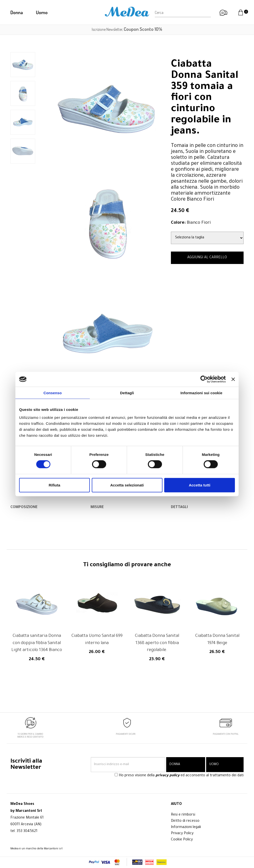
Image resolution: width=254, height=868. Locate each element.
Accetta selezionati (127, 485)
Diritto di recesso (185, 821)
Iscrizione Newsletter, (127, 29)
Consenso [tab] (52, 393)
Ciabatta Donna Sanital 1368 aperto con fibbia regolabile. (157, 643)
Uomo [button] (42, 12)
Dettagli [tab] (127, 393)
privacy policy (168, 776)
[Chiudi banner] (233, 379)
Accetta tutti (200, 485)
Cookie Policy (182, 840)
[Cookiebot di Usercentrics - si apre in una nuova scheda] (204, 379)
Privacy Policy (182, 834)
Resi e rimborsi (183, 815)
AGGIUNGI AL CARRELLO (207, 258)
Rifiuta (54, 485)
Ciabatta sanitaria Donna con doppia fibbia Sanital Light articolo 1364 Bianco (37, 643)
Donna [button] (17, 12)
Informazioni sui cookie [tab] (202, 393)
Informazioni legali (186, 827)
